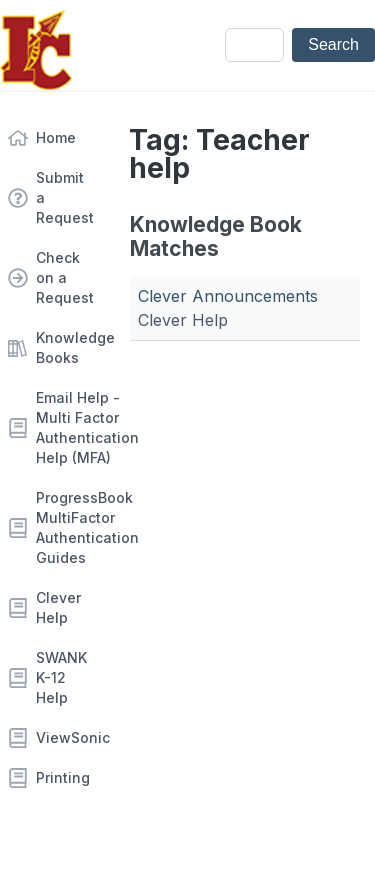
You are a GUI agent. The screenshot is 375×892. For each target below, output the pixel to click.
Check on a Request (65, 277)
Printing (63, 777)
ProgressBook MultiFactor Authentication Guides (66, 527)
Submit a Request (65, 197)
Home (56, 137)
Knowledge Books (66, 347)
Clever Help (58, 607)
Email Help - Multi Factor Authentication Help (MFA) (66, 427)
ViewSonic (66, 737)
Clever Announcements (228, 296)
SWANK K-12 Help (61, 677)
